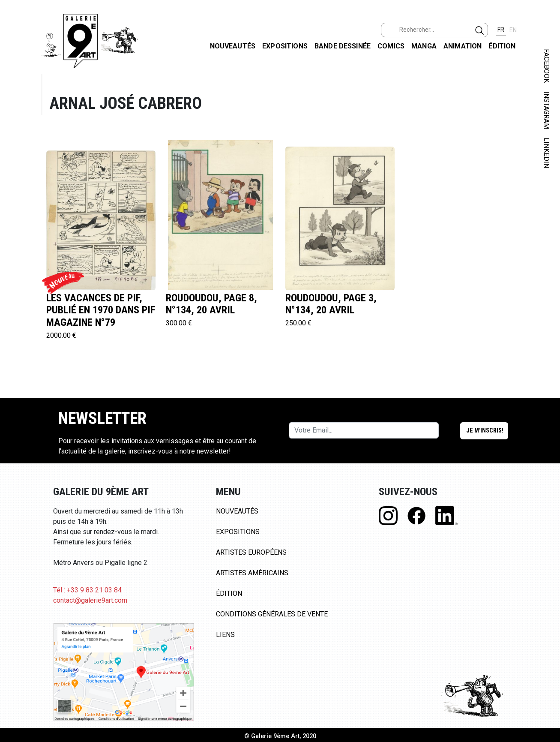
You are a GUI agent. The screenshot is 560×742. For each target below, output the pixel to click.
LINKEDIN (547, 153)
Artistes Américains (252, 573)
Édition (502, 46)
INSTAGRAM (547, 110)
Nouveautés (233, 46)
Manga (424, 46)
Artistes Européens (251, 552)
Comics (391, 46)
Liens (225, 635)
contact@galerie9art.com (90, 600)
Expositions (285, 46)
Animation (463, 46)
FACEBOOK (547, 66)
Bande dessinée (343, 46)
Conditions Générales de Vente (272, 614)
